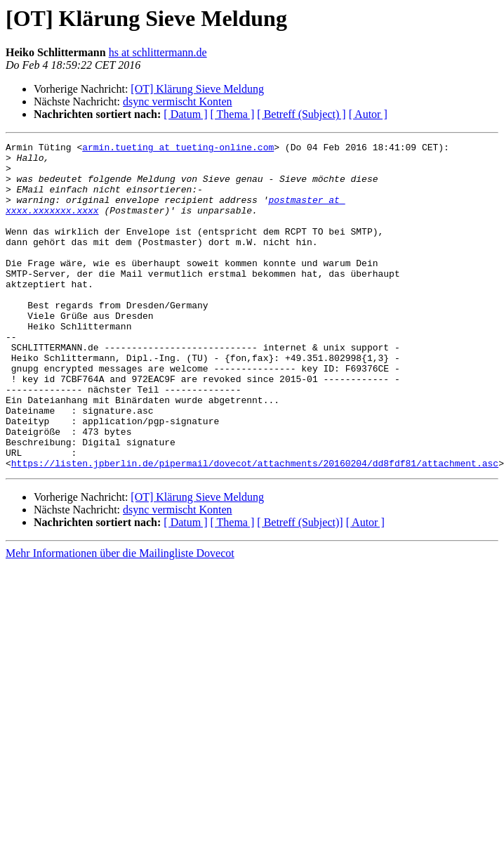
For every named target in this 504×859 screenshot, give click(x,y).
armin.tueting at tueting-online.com (178, 149)
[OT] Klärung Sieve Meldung (197, 89)
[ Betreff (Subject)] (300, 588)
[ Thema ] (233, 114)
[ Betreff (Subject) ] (301, 114)
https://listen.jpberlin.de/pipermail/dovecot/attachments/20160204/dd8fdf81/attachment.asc (255, 528)
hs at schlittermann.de (158, 52)
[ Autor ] (368, 114)
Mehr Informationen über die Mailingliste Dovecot (120, 618)
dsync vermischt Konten (178, 101)
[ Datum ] (185, 114)
